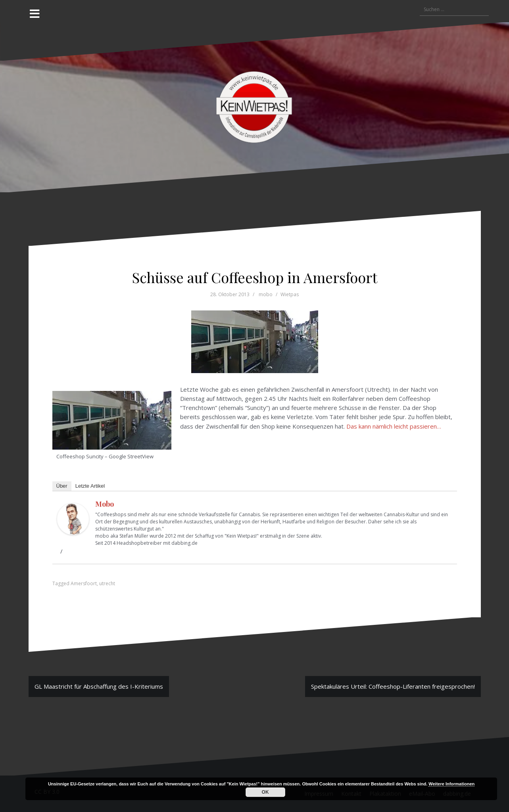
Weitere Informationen (451, 784)
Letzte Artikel (90, 486)
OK (265, 792)
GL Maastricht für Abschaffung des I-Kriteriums (99, 686)
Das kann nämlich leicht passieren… (394, 426)
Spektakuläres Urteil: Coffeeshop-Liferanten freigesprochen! (393, 686)
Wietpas (290, 294)
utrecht (107, 583)
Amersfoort (84, 583)
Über (62, 486)
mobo (266, 294)
